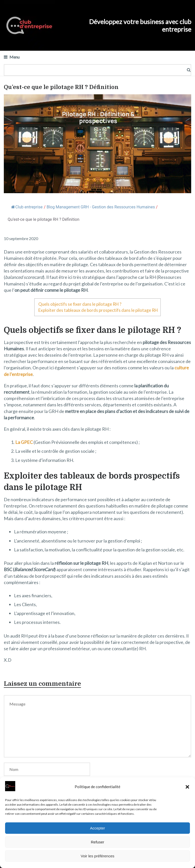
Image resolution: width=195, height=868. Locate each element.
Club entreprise (27, 207)
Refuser (98, 842)
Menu (14, 57)
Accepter (97, 828)
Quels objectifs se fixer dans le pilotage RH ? (80, 304)
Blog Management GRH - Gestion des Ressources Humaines (101, 207)
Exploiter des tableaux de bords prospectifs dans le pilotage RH (98, 310)
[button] (187, 787)
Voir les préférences (98, 856)
